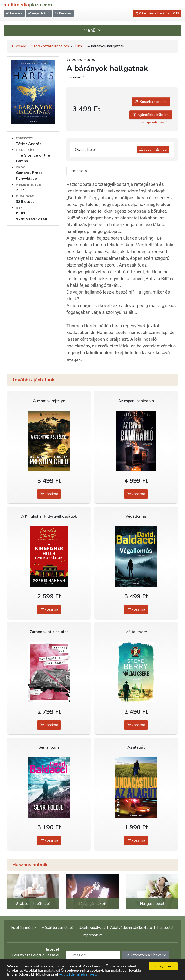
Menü (92, 30)
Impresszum (92, 935)
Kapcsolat (165, 928)
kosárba (49, 494)
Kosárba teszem (151, 102)
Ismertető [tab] (79, 171)
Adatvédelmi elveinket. (78, 975)
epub (145, 150)
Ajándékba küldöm (151, 115)
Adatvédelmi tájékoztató (131, 928)
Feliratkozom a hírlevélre (146, 955)
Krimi (79, 46)
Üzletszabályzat (92, 928)
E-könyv (19, 46)
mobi (161, 150)
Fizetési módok (24, 928)
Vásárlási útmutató (57, 928)
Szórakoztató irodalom (50, 46)
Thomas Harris (81, 59)
